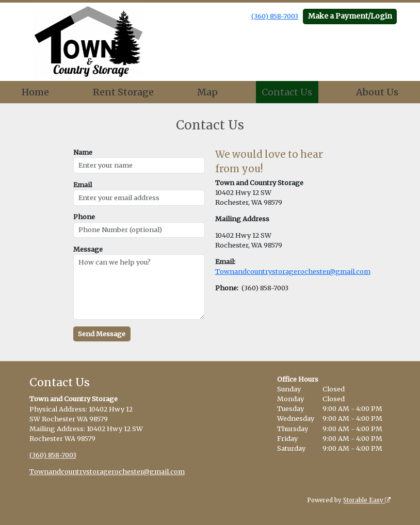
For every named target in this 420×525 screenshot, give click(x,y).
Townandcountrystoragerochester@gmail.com (293, 271)
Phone (84, 217)
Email (83, 185)
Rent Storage (123, 92)
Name (83, 152)
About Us (377, 92)
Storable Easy (367, 500)
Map (207, 92)
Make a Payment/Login (350, 16)
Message (88, 249)
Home (35, 92)
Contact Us (287, 92)
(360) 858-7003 (275, 16)
